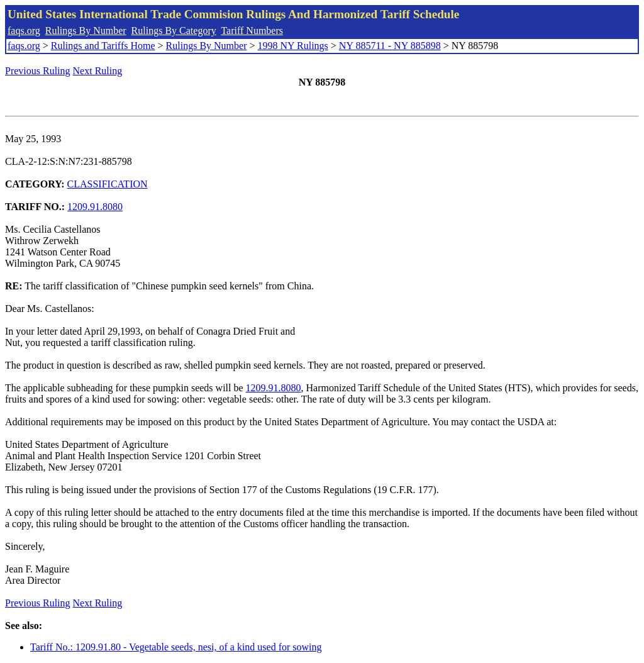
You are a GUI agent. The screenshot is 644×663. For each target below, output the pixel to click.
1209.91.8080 (95, 207)
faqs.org (24, 31)
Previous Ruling (38, 71)
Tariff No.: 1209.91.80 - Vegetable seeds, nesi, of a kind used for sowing (176, 647)
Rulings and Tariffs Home (103, 46)
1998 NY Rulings (293, 46)
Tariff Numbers (252, 31)
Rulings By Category (174, 31)
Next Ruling (98, 71)
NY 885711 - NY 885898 (390, 46)
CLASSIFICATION (108, 184)
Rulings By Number (86, 31)
